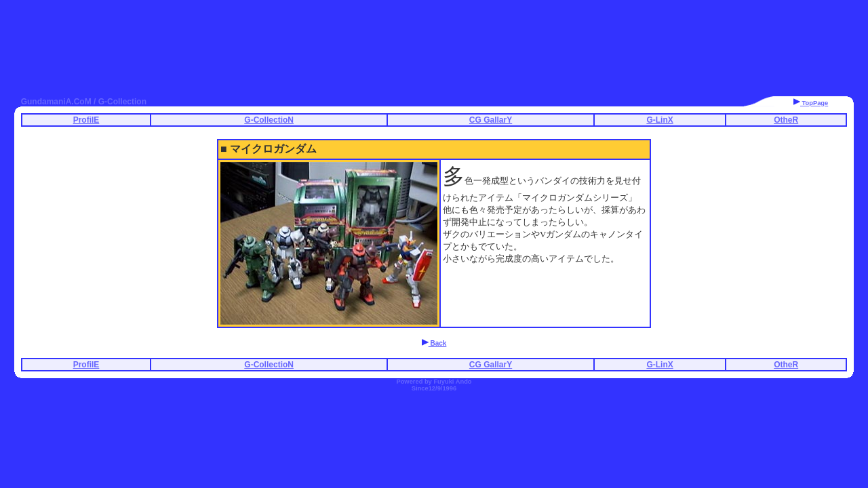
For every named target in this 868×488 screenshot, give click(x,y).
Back (434, 343)
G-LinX (659, 120)
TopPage (811, 103)
